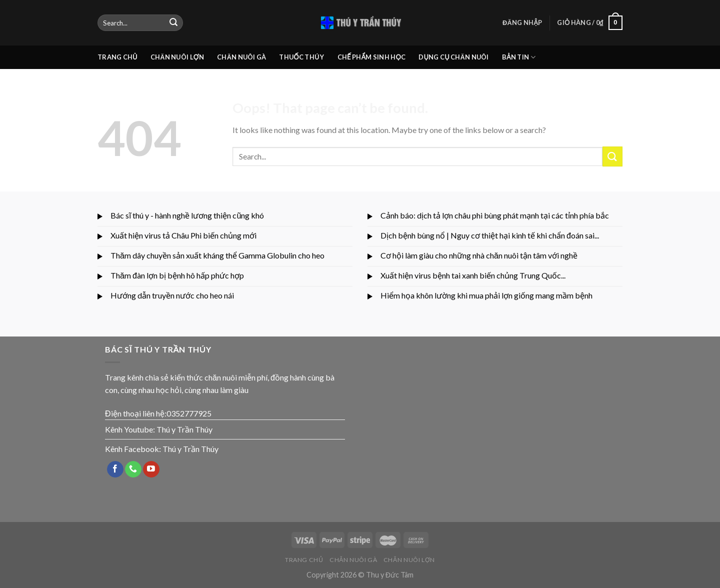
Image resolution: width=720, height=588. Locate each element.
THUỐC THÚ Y (301, 57)
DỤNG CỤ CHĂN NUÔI (453, 57)
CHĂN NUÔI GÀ (241, 57)
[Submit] (173, 23)
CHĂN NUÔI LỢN (177, 57)
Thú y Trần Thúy (184, 429)
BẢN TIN (519, 57)
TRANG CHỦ (117, 57)
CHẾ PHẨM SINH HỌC (372, 57)
